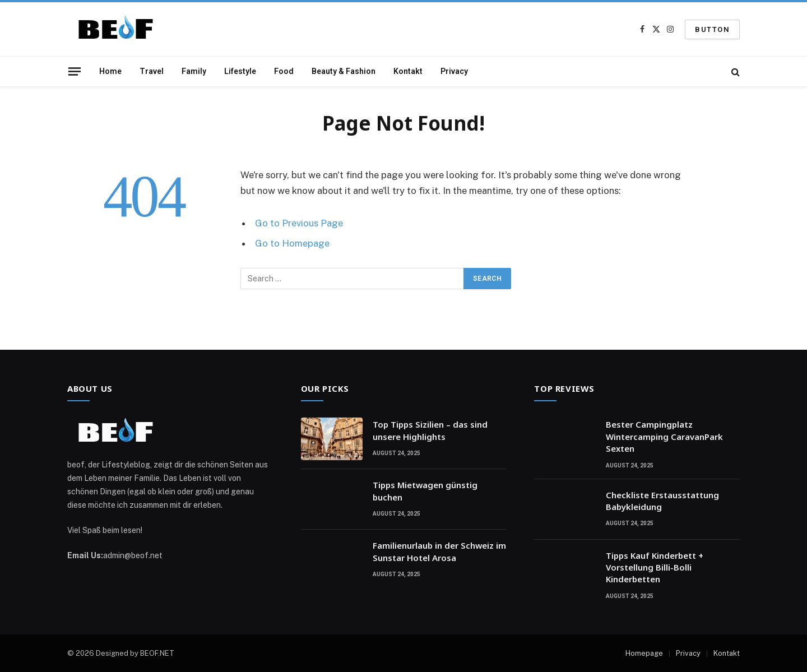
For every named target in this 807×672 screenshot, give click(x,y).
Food (284, 71)
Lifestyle (240, 71)
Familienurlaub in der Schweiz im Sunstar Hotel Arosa (439, 551)
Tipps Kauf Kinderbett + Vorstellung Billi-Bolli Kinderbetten (655, 567)
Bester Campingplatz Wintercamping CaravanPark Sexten (664, 436)
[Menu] (75, 71)
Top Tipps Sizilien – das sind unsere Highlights (430, 430)
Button (712, 29)
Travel (152, 71)
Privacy (454, 71)
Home (110, 71)
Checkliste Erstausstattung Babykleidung (662, 501)
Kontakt (408, 71)
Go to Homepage (292, 243)
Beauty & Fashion (344, 71)
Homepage (644, 653)
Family (194, 71)
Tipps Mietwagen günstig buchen (425, 491)
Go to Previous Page (299, 223)
